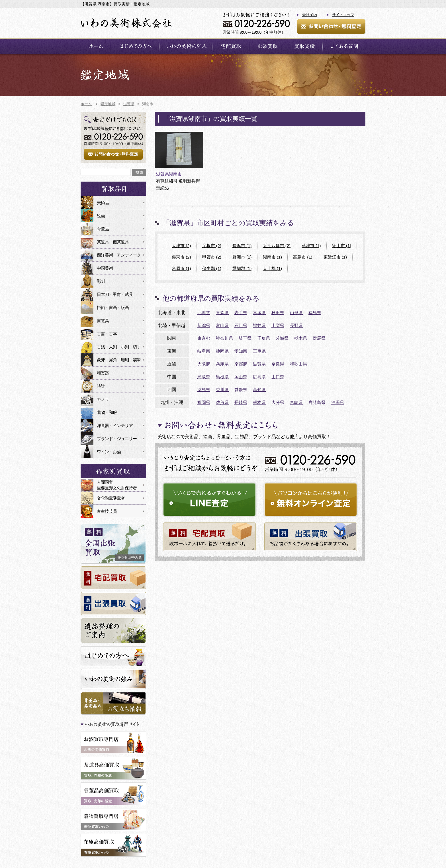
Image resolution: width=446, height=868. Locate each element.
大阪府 (204, 364)
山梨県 (278, 325)
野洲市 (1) (242, 257)
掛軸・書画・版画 (113, 307)
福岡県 (204, 402)
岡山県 (241, 377)
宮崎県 (296, 402)
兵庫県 (222, 364)
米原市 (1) (181, 268)
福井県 (259, 325)
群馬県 (319, 338)
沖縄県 (338, 402)
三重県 (259, 351)
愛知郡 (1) (242, 268)
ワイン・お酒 (109, 452)
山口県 (278, 377)
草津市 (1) (311, 246)
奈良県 (278, 364)
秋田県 (278, 313)
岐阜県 (204, 351)
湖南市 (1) (273, 257)
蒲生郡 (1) (212, 268)
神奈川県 (224, 338)
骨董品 (103, 229)
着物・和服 (107, 412)
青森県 (222, 313)
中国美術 (105, 268)
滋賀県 (259, 364)
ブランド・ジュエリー (117, 439)
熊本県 (259, 402)
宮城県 (259, 313)
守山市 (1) (342, 246)
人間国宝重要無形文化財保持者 (117, 485)
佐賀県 (222, 402)
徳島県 (204, 390)
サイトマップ (343, 15)
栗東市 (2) (181, 257)
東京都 (204, 338)
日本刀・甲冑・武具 (115, 294)
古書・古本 (107, 334)
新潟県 (204, 325)
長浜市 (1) (242, 246)
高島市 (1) (303, 257)
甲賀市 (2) (212, 257)
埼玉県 (245, 338)
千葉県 (264, 338)
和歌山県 (298, 364)
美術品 (103, 203)
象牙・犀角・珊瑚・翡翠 (119, 360)
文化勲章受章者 (111, 498)
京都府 (241, 364)
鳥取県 (204, 377)
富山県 (222, 325)
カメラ (103, 399)
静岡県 (222, 351)
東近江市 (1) (335, 257)
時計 (101, 386)
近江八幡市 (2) (277, 246)
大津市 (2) (181, 246)
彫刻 (101, 281)
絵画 (101, 216)
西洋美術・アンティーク (119, 255)
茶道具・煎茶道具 (113, 242)
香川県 (222, 390)
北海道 (204, 313)
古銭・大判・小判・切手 (119, 347)
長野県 (296, 325)
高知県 (259, 390)
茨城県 (282, 338)
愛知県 (241, 351)
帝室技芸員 (107, 511)
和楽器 (103, 373)
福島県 (315, 313)
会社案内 (310, 15)
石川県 (241, 325)
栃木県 (301, 338)
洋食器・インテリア (115, 425)
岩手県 (241, 313)
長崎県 (241, 402)
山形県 (296, 313)
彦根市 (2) (212, 246)
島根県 (222, 377)
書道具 (103, 321)
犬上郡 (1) (273, 268)
